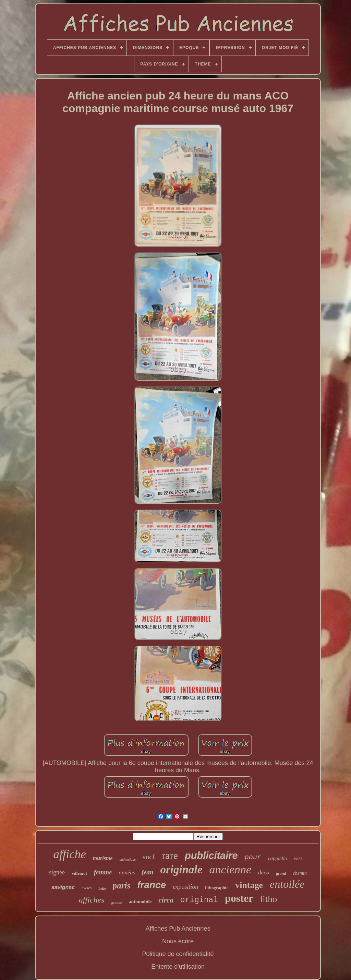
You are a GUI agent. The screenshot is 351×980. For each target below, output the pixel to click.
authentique (128, 859)
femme (103, 872)
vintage (249, 885)
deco (264, 873)
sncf (149, 857)
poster (239, 898)
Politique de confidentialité (178, 954)
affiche (69, 854)
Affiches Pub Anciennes (178, 929)
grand (281, 873)
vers (298, 858)
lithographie (217, 888)
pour (253, 857)
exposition (185, 887)
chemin (300, 873)
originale (181, 870)
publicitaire (211, 856)
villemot (79, 873)
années (127, 873)
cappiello (278, 858)
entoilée (287, 884)
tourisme (103, 858)
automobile (140, 902)
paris (122, 886)
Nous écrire (178, 941)
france (152, 885)
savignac (63, 887)
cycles (87, 888)
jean (148, 872)
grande (116, 903)
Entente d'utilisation (178, 967)
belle (102, 888)
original (199, 900)
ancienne (230, 869)
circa (166, 900)
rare (170, 855)
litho (269, 899)
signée (57, 872)
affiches (92, 900)
